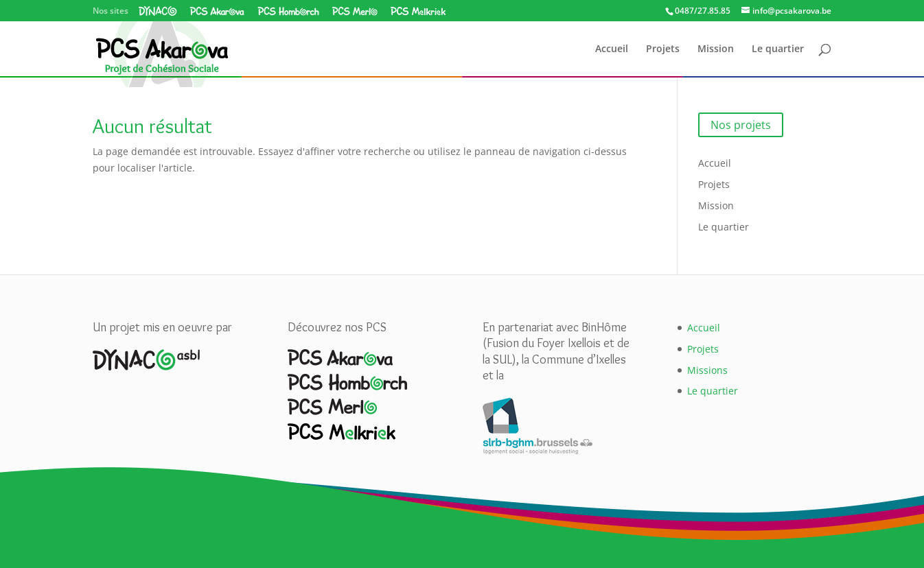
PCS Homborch (288, 11)
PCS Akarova (217, 11)
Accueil (612, 49)
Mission (716, 49)
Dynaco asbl (158, 11)
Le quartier (778, 49)
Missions (707, 370)
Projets (663, 49)
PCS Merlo (355, 11)
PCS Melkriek (418, 11)
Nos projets (741, 125)
